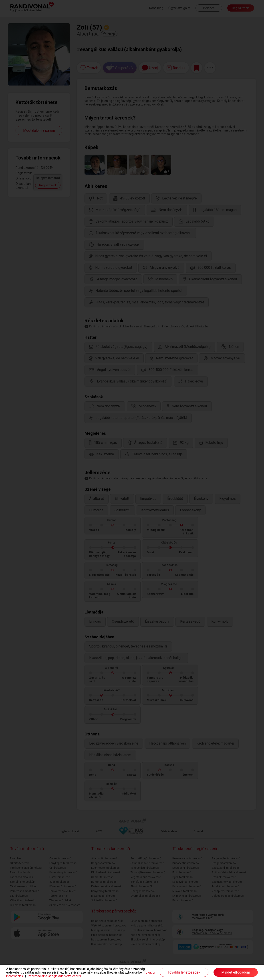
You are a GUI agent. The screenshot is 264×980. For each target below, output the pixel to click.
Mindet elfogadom (236, 972)
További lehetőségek (184, 972)
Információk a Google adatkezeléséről (54, 976)
